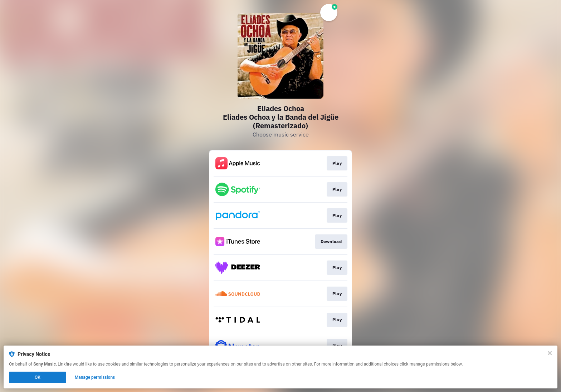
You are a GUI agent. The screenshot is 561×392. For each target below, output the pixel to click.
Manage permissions (95, 377)
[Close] (550, 353)
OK (38, 377)
